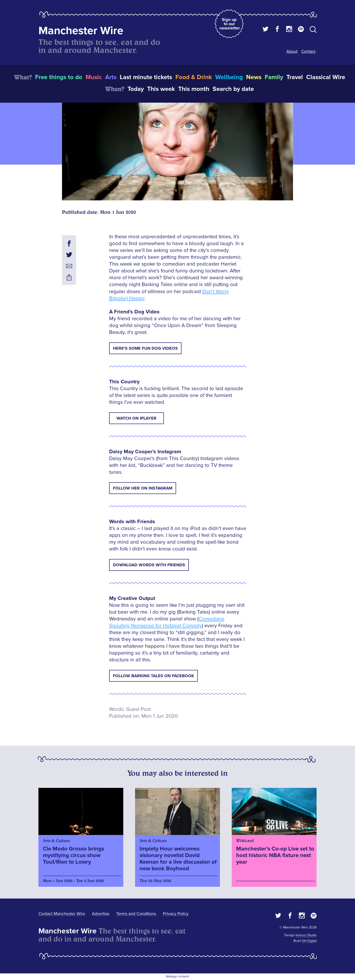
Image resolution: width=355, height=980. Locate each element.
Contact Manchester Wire (62, 914)
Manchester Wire (81, 31)
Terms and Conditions (136, 914)
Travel (295, 77)
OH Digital (309, 941)
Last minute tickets (146, 77)
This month (194, 89)
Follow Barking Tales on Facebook (153, 676)
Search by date (233, 89)
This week (161, 89)
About (292, 51)
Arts (111, 77)
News (254, 77)
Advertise (101, 914)
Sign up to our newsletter (230, 24)
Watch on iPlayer (136, 418)
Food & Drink (194, 77)
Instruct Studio (306, 935)
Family (274, 77)
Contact (308, 51)
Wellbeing (229, 77)
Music (94, 77)
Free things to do (59, 77)
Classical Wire (326, 77)
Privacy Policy (176, 914)
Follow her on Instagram (143, 488)
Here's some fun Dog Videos (145, 348)
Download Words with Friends (149, 565)
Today (136, 89)
